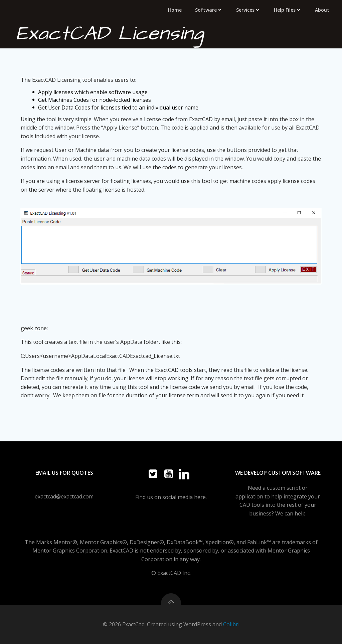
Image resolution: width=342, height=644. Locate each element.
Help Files (288, 10)
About (322, 10)
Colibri (231, 624)
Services (248, 10)
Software (209, 10)
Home (175, 10)
